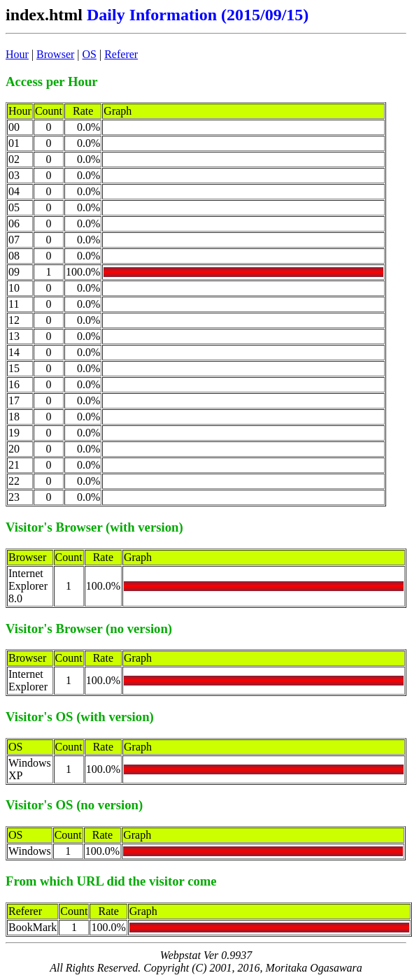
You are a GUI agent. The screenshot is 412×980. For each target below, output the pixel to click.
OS (90, 54)
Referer (121, 54)
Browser (55, 54)
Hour (17, 54)
